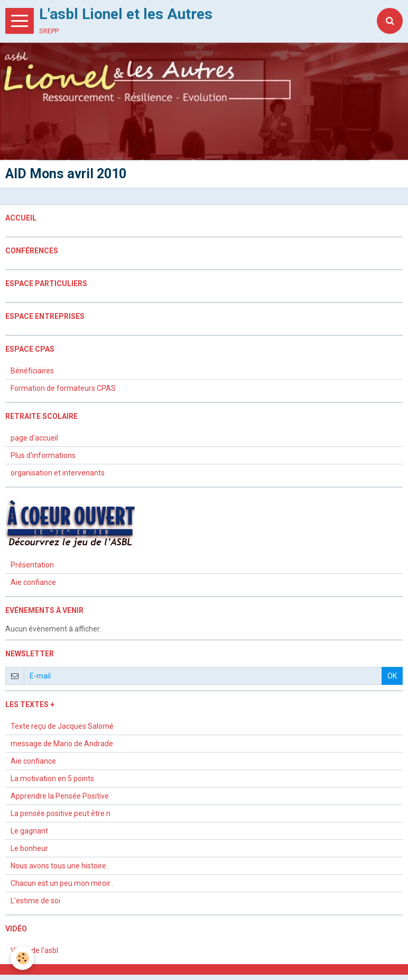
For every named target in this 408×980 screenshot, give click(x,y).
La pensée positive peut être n (61, 813)
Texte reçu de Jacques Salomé (62, 726)
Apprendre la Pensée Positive (60, 796)
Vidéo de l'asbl (34, 950)
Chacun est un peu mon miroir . (62, 883)
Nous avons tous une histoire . (60, 866)
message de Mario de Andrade (62, 744)
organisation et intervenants (58, 473)
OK (392, 676)
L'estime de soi (35, 901)
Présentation (32, 565)
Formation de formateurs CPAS (63, 388)
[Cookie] (22, 958)
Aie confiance (33, 582)
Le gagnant (29, 831)
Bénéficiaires (32, 371)
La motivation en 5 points (52, 778)
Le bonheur (29, 848)
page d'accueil (34, 438)
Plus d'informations (43, 455)
